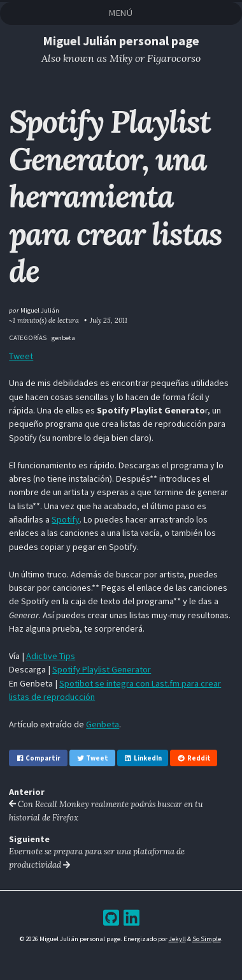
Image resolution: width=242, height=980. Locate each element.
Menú (121, 13)
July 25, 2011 (109, 320)
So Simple (207, 939)
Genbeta (103, 724)
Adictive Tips (51, 656)
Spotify (66, 519)
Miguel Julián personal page (121, 41)
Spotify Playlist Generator (102, 669)
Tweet (21, 356)
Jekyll (177, 939)
